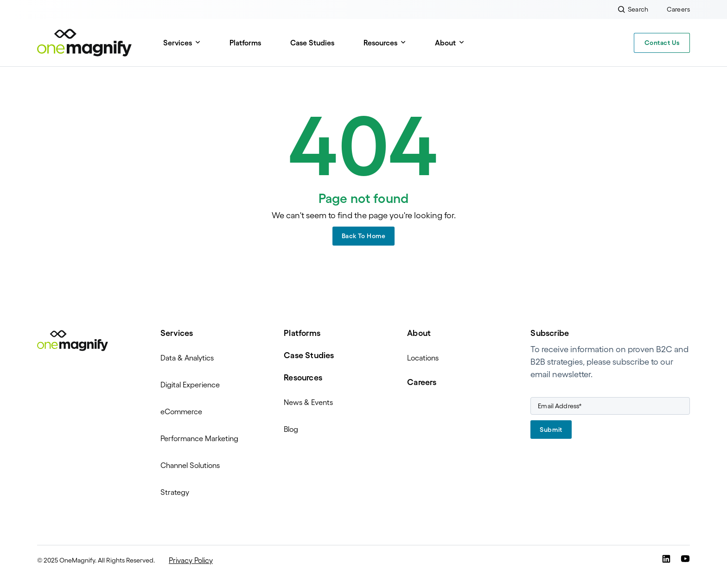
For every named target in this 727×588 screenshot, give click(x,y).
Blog (291, 429)
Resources (380, 43)
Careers (422, 382)
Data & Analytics (187, 358)
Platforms (245, 43)
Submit (551, 430)
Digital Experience (190, 385)
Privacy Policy (191, 560)
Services (178, 43)
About (445, 43)
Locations (423, 358)
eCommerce (181, 411)
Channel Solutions (190, 465)
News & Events (308, 402)
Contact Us (662, 43)
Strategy (175, 492)
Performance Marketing (199, 438)
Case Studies (312, 43)
